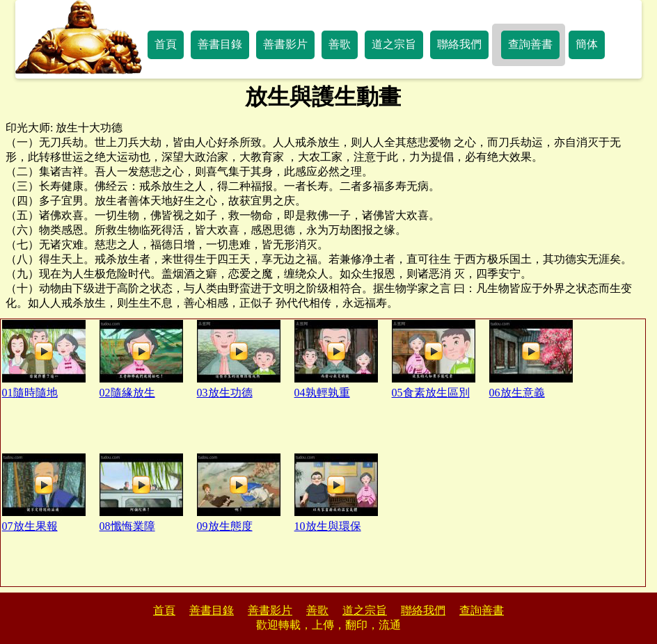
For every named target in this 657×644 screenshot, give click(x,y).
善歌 (340, 44)
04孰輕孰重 (336, 359)
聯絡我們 (459, 44)
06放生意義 (531, 359)
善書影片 (285, 44)
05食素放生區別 (434, 359)
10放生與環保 (336, 493)
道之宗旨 (394, 44)
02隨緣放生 (141, 359)
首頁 (166, 44)
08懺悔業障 (141, 493)
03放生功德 (239, 359)
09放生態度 (239, 493)
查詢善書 (530, 44)
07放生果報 (44, 493)
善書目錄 (220, 44)
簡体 (587, 44)
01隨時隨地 (44, 359)
